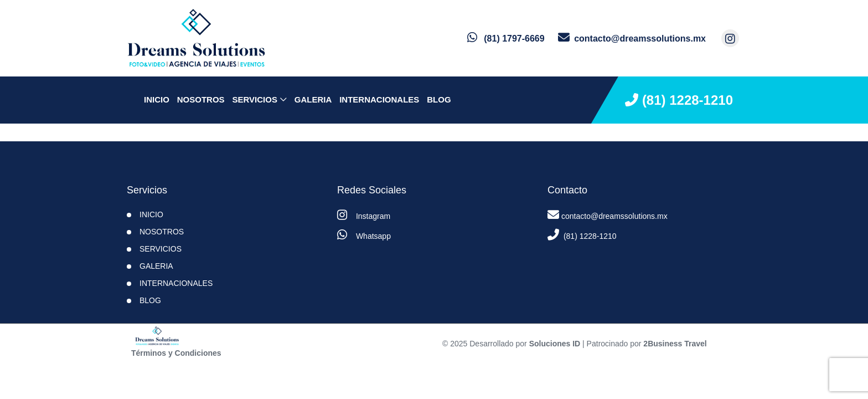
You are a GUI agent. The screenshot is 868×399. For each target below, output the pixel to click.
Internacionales (379, 99)
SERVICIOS (254, 99)
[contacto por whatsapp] (506, 39)
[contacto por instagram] (730, 38)
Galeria (313, 99)
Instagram (364, 215)
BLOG (439, 99)
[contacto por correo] (632, 39)
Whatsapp (364, 235)
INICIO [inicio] (157, 99)
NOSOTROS (201, 99)
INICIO (151, 214)
